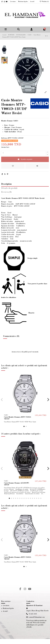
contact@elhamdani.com (37, 617)
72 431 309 (33, 614)
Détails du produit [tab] (9, 188)
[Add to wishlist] (13, 166)
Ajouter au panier (25, 159)
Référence (4, 138)
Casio (13, 128)
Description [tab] (6, 184)
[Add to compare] (37, 166)
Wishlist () (44, 2)
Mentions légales (23, 2)
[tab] (25, 193)
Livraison (13, 2)
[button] (24, 426)
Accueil (32, 2)
